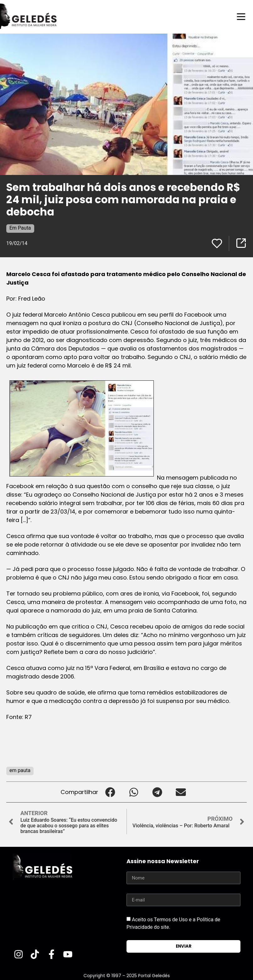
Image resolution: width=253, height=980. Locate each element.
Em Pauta (20, 228)
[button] (110, 792)
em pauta (20, 770)
